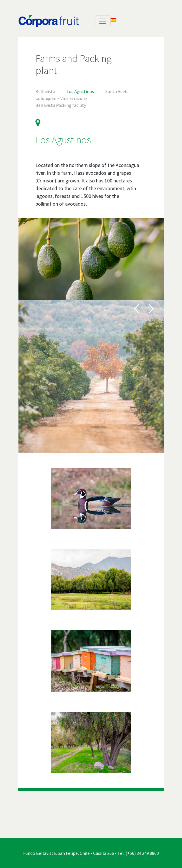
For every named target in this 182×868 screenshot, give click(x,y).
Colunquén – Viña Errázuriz (61, 98)
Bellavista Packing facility (61, 105)
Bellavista (45, 91)
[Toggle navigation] (103, 21)
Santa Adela (117, 91)
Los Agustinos (80, 91)
